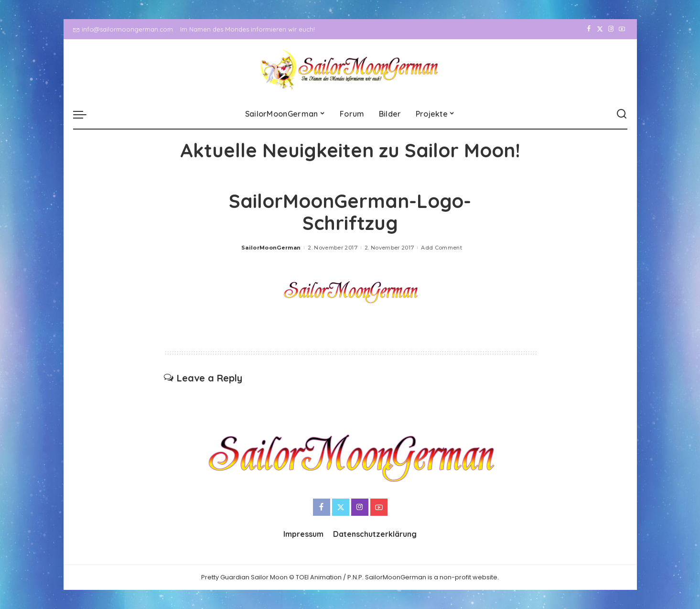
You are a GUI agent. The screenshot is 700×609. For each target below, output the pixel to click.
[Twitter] (600, 29)
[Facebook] (589, 29)
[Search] (622, 114)
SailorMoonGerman (271, 248)
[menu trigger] (85, 114)
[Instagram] (611, 29)
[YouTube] (622, 29)
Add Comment (442, 248)
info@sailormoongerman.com (123, 29)
